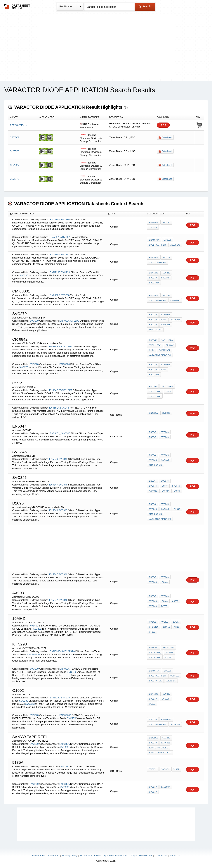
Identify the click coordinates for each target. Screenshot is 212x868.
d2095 (177, 509)
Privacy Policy (70, 856)
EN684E (54, 346)
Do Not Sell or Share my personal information (104, 856)
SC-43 (165, 486)
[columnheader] (23, 117)
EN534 (177, 491)
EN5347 (54, 433)
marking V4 (155, 330)
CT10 (177, 627)
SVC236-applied (158, 300)
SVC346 (66, 433)
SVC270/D (154, 375)
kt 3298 (170, 652)
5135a (176, 769)
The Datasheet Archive (17, 7)
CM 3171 (169, 657)
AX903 (175, 601)
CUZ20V (15, 165)
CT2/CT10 (154, 627)
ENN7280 (55, 272)
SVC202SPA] (155, 652)
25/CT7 (176, 622)
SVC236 (65, 295)
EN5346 (54, 459)
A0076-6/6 (175, 245)
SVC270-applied (158, 245)
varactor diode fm (160, 355)
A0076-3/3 (175, 320)
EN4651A (54, 408)
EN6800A (55, 295)
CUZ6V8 (15, 151)
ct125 (152, 632)
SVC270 (67, 237)
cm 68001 (175, 300)
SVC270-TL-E (155, 681)
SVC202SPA (68, 651)
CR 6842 (170, 345)
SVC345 (63, 459)
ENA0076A (56, 237)
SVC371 (65, 766)
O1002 (152, 704)
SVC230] (165, 278)
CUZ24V (15, 179)
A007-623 (166, 325)
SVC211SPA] (155, 345)
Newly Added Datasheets (46, 856)
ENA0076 (65, 321)
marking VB (155, 465)
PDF (163, 125)
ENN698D (55, 651)
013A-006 (166, 743)
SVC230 (65, 219)
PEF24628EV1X (19, 125)
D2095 (164, 606)
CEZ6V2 (14, 137)
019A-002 (175, 676)
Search (145, 6)
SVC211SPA (66, 346)
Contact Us (161, 856)
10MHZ (166, 627)
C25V (152, 350)
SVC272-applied (158, 262)
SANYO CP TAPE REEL (160, 753)
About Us (175, 856)
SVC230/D (154, 283)
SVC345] (165, 460)
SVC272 (65, 255)
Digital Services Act (142, 856)
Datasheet (167, 137)
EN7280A (55, 219)
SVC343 (64, 408)
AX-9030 (153, 491)
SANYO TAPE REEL (158, 748)
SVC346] (153, 486)
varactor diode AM (160, 519)
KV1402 (34, 626)
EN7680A (55, 255)
